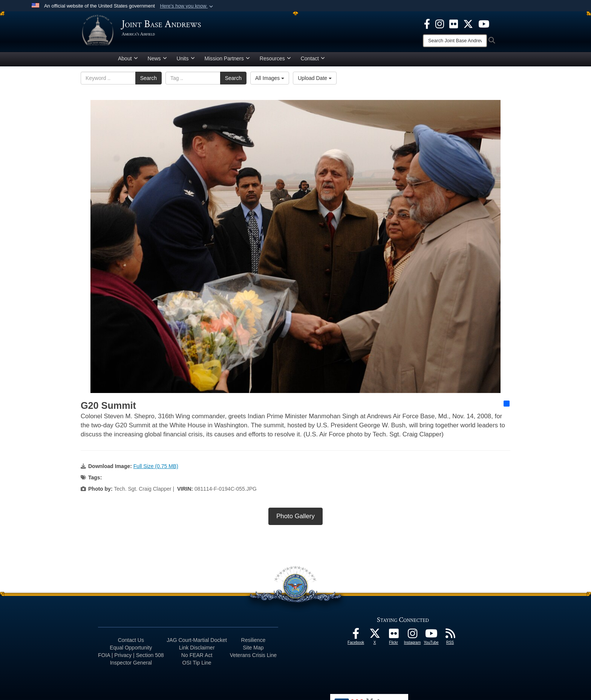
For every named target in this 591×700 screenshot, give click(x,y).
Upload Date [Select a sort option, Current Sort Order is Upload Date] (315, 81)
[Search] (455, 41)
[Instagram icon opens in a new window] (440, 23)
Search (149, 81)
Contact (313, 61)
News (157, 61)
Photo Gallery (295, 519)
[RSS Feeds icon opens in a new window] (450, 639)
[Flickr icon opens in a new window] (454, 23)
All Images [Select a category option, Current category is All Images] (270, 81)
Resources (275, 61)
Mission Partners (227, 61)
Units (186, 61)
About (128, 61)
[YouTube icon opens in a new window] (484, 23)
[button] (187, 6)
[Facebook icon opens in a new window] (427, 23)
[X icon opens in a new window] (468, 23)
